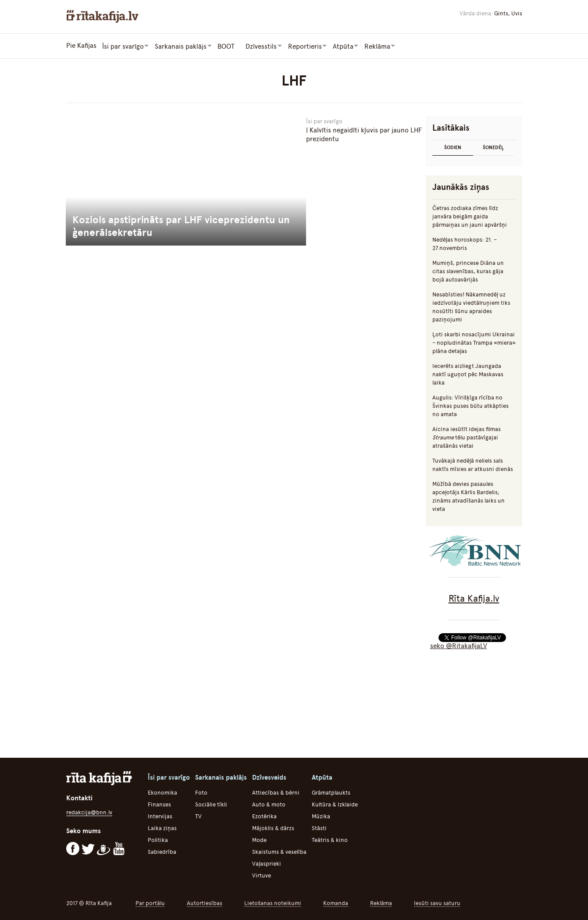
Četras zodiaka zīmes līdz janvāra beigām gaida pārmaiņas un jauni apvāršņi (470, 216)
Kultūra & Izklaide (335, 804)
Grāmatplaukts (331, 792)
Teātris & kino (330, 840)
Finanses (159, 804)
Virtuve (262, 875)
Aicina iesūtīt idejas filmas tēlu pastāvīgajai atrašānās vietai (467, 437)
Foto (201, 792)
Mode (259, 840)
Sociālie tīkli (211, 804)
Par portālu (150, 903)
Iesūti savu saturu (437, 903)
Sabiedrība (162, 851)
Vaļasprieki (267, 863)
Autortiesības (205, 903)
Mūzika (321, 816)
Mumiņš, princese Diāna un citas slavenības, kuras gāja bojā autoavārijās (468, 271)
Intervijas (160, 816)
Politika (158, 840)
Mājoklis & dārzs (273, 828)
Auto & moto (269, 804)
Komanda (336, 903)
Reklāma (381, 903)
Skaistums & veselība (279, 851)
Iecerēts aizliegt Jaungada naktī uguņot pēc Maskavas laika (468, 374)
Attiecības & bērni (276, 792)
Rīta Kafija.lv (474, 598)
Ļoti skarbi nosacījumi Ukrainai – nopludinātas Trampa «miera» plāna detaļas (474, 342)
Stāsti (319, 828)
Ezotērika (264, 816)
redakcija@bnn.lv (89, 812)
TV (198, 816)
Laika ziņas (162, 828)
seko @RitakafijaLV (459, 645)
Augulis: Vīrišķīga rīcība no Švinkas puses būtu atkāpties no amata (470, 405)
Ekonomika (162, 792)
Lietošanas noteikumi (273, 903)
